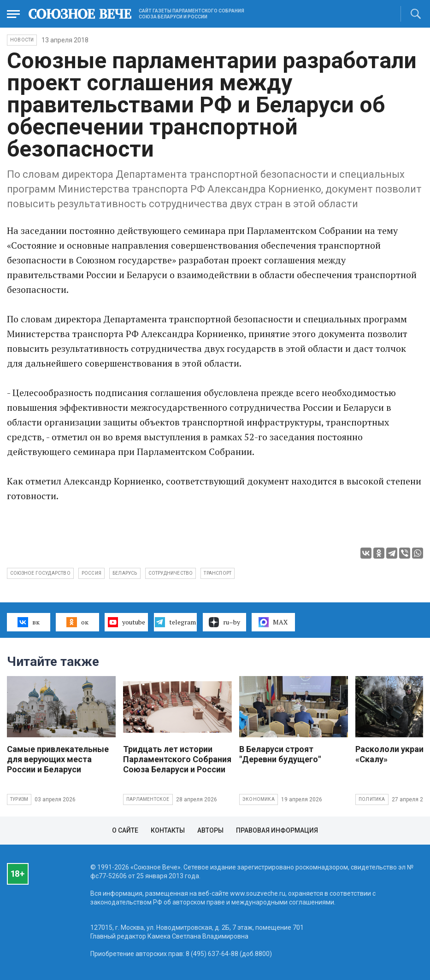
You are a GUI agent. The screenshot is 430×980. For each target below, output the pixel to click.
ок (77, 622)
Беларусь (125, 573)
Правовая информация (277, 830)
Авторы (210, 830)
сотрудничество (171, 573)
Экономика (259, 799)
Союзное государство (40, 573)
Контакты (168, 830)
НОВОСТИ (22, 40)
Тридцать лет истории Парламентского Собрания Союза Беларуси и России (177, 759)
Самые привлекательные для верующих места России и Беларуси (58, 759)
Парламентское (148, 799)
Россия (91, 573)
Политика (372, 799)
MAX (273, 622)
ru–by (224, 622)
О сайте (125, 830)
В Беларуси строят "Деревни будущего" (280, 754)
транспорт (218, 573)
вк (28, 622)
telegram (175, 622)
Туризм (19, 799)
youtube (127, 622)
